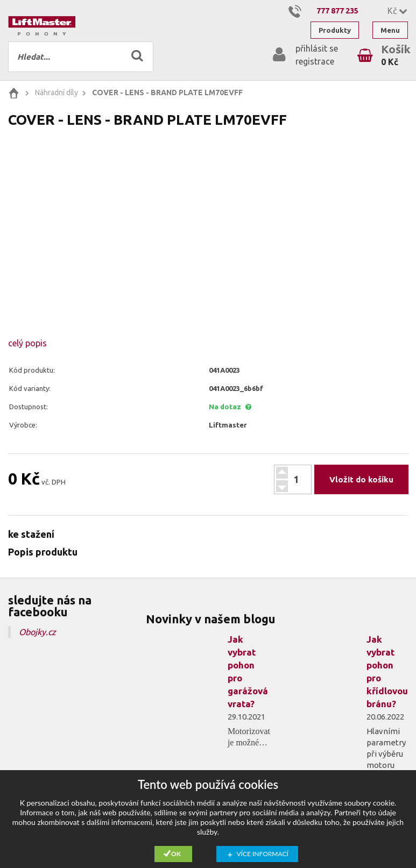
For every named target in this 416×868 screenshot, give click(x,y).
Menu (390, 30)
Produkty (335, 30)
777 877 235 (337, 11)
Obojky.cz (37, 632)
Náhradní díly (57, 93)
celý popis (27, 343)
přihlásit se (317, 48)
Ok (176, 854)
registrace (315, 61)
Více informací (263, 854)
